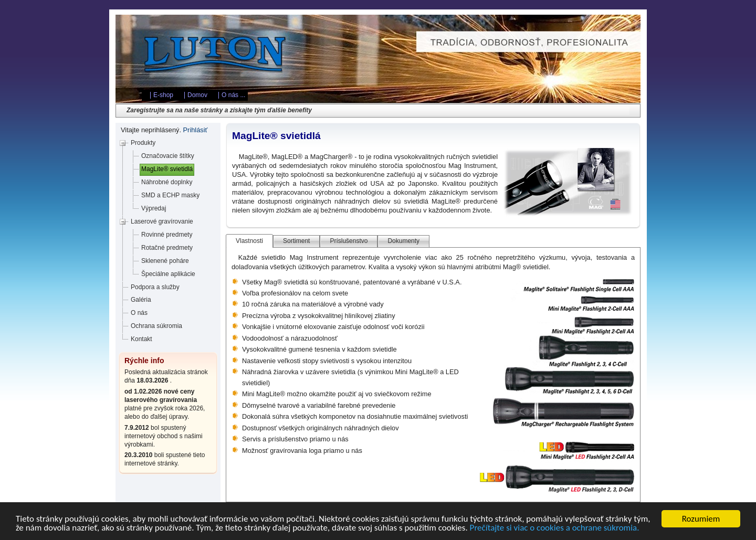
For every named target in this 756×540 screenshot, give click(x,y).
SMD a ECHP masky (170, 195)
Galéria (141, 300)
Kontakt (141, 339)
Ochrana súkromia (156, 326)
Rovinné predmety (167, 235)
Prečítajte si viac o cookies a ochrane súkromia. (555, 529)
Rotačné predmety (167, 248)
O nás (139, 313)
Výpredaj (154, 208)
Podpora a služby (155, 287)
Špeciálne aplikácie (168, 274)
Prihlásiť (196, 130)
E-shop (163, 95)
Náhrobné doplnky (167, 182)
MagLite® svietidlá (167, 169)
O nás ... (233, 95)
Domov (197, 95)
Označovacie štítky (168, 156)
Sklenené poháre (165, 261)
